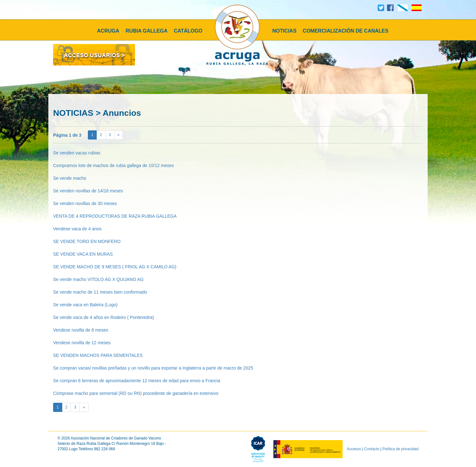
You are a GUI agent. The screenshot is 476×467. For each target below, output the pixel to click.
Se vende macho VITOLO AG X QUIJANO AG (98, 279)
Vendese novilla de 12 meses (82, 343)
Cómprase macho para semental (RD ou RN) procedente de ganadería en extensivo (136, 393)
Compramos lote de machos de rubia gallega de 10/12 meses (113, 165)
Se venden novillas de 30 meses (85, 203)
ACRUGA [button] (108, 31)
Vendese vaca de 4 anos (77, 229)
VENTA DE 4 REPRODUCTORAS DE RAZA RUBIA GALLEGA (115, 216)
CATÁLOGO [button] (188, 31)
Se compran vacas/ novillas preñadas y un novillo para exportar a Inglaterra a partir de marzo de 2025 (153, 368)
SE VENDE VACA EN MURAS (83, 254)
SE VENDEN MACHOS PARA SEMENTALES (98, 355)
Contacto (372, 449)
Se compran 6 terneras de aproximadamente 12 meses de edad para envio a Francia (137, 381)
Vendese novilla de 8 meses (81, 330)
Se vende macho (70, 178)
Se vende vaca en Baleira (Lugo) (85, 305)
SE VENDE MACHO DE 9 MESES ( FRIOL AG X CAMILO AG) (115, 267)
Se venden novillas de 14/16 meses (88, 191)
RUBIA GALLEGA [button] (146, 31)
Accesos (354, 449)
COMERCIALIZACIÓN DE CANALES (346, 31)
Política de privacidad (400, 449)
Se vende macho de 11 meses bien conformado (100, 292)
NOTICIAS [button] (284, 31)
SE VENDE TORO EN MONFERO (87, 241)
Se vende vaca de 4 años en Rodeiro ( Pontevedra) (104, 317)
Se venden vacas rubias (77, 153)
